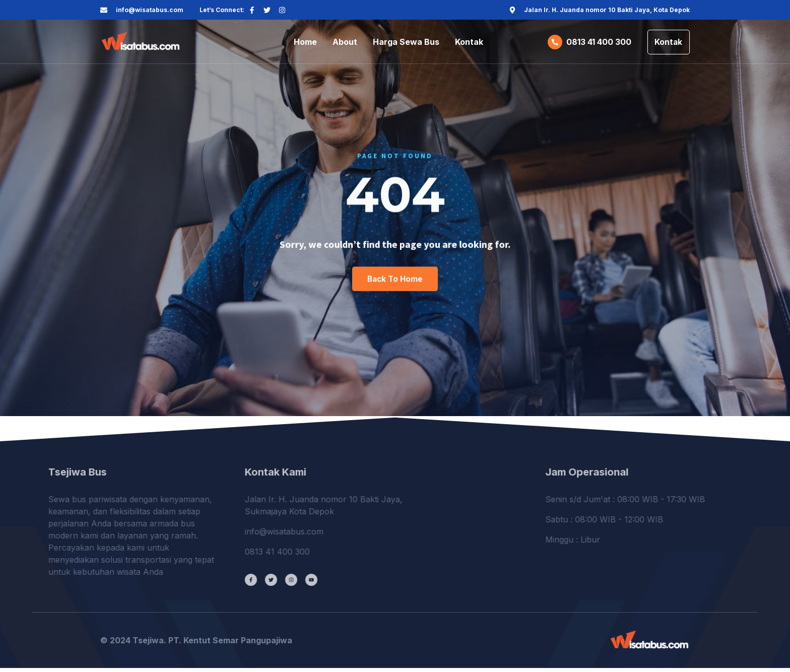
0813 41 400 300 (596, 43)
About (345, 43)
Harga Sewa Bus (406, 43)
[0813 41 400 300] (552, 44)
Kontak (469, 43)
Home (305, 43)
